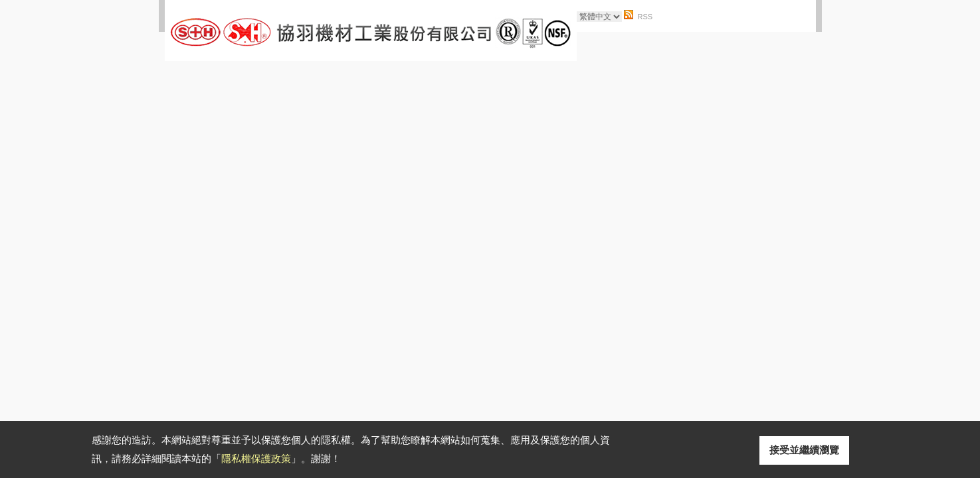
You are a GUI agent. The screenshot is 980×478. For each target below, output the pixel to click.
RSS (645, 17)
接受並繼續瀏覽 (804, 450)
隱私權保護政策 (256, 458)
